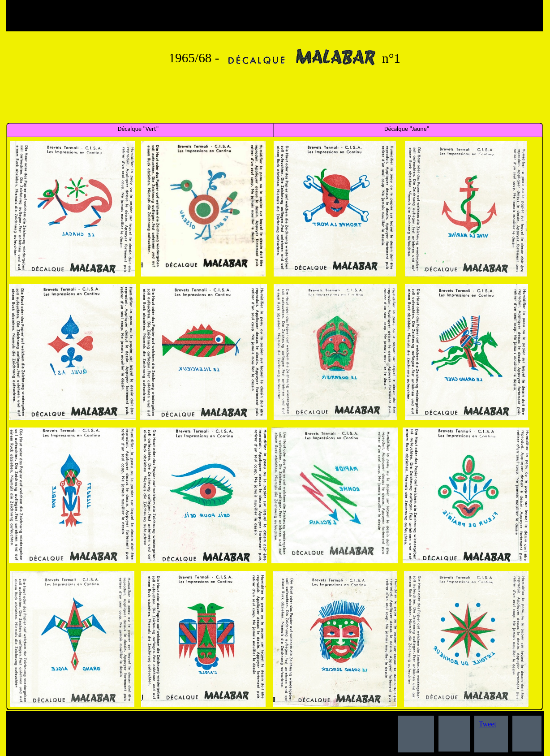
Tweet (488, 724)
